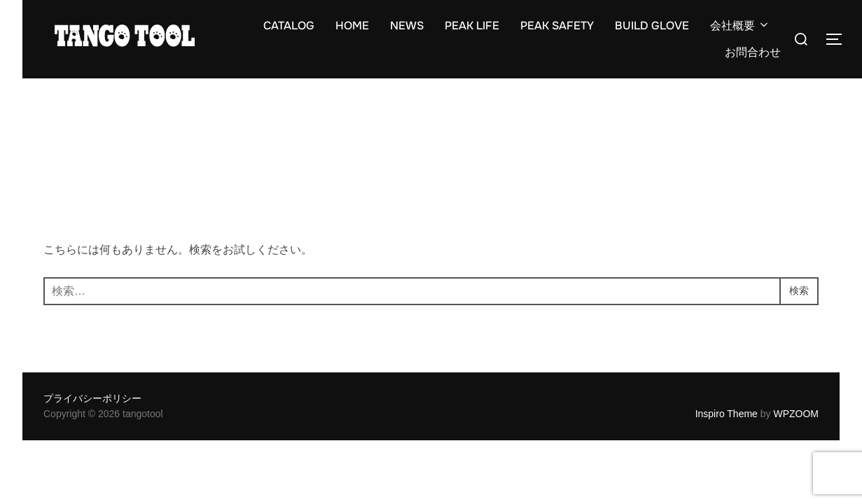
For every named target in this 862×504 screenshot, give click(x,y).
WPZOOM (796, 414)
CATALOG (289, 26)
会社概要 (740, 26)
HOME (352, 26)
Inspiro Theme (727, 414)
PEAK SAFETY (557, 26)
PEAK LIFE (472, 26)
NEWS (407, 26)
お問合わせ (753, 52)
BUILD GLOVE (652, 26)
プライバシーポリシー (92, 398)
